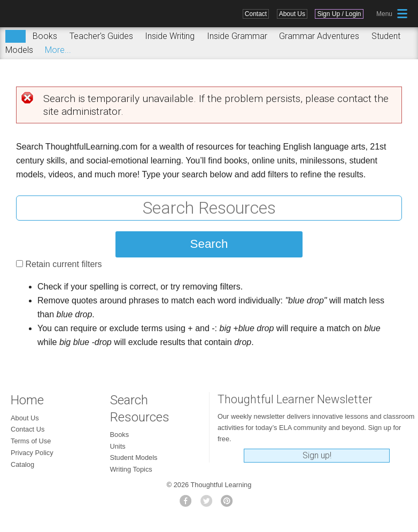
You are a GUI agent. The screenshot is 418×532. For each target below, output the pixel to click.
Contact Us (28, 429)
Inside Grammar (237, 36)
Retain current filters (63, 264)
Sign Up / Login (339, 14)
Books (45, 36)
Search (16, 36)
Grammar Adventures (319, 36)
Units (118, 446)
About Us (292, 14)
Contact (256, 14)
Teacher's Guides (101, 36)
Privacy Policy (32, 453)
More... (58, 50)
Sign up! (317, 455)
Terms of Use (31, 441)
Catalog (22, 464)
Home (27, 400)
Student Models (134, 457)
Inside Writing (170, 36)
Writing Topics (131, 469)
